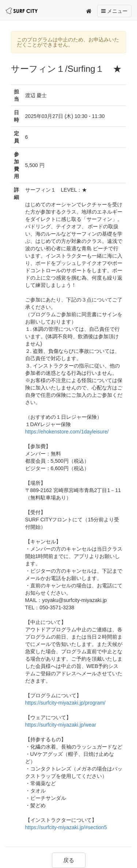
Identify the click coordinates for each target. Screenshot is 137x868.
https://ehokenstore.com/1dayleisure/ (67, 432)
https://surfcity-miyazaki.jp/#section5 (66, 827)
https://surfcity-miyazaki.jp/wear (61, 725)
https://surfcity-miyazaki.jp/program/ (65, 703)
